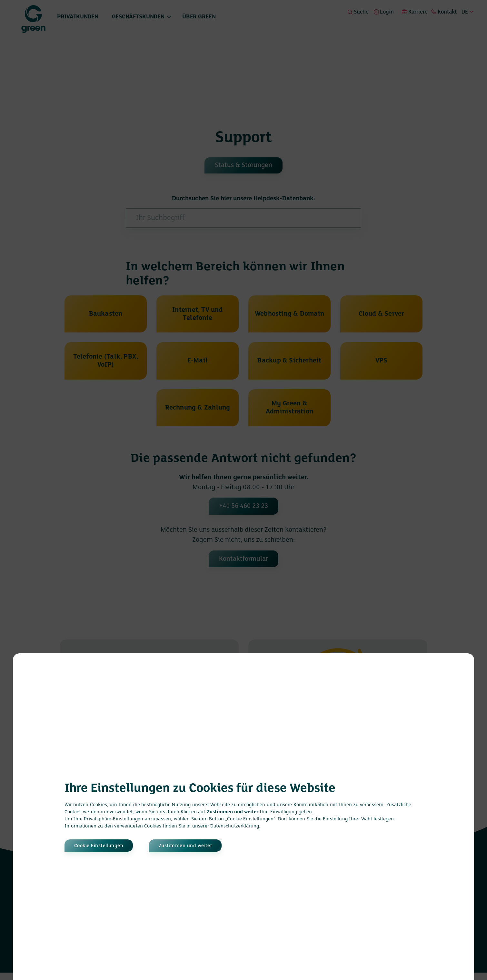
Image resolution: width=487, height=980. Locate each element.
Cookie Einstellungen (99, 846)
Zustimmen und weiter (189, 846)
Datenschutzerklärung (235, 826)
